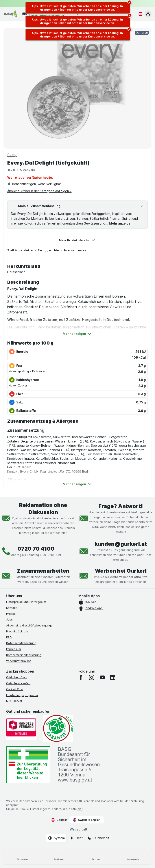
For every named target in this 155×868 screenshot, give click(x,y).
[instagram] (92, 677)
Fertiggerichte (48, 250)
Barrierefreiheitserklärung (24, 655)
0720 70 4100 (36, 549)
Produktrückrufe (17, 631)
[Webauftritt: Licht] (76, 838)
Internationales (75, 250)
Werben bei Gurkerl (121, 571)
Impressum (14, 649)
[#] (28, 765)
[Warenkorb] (133, 857)
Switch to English (87, 820)
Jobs (9, 619)
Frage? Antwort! (121, 506)
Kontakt (11, 608)
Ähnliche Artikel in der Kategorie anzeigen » (39, 191)
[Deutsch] (140, 14)
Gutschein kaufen (18, 683)
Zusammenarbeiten (43, 571)
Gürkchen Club (16, 677)
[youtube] (102, 677)
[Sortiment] (59, 857)
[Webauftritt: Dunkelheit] (98, 838)
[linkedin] (113, 677)
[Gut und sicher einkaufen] (58, 728)
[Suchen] (96, 857)
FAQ (9, 637)
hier (80, 809)
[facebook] (81, 677)
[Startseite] (22, 857)
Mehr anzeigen (121, 223)
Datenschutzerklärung (21, 643)
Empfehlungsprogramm (22, 695)
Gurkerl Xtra (14, 689)
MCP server (14, 701)
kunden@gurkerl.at (121, 544)
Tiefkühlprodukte (20, 250)
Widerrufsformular (18, 661)
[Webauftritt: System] (56, 838)
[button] (148, 14)
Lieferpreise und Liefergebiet (26, 602)
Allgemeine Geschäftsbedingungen (30, 625)
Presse (11, 614)
